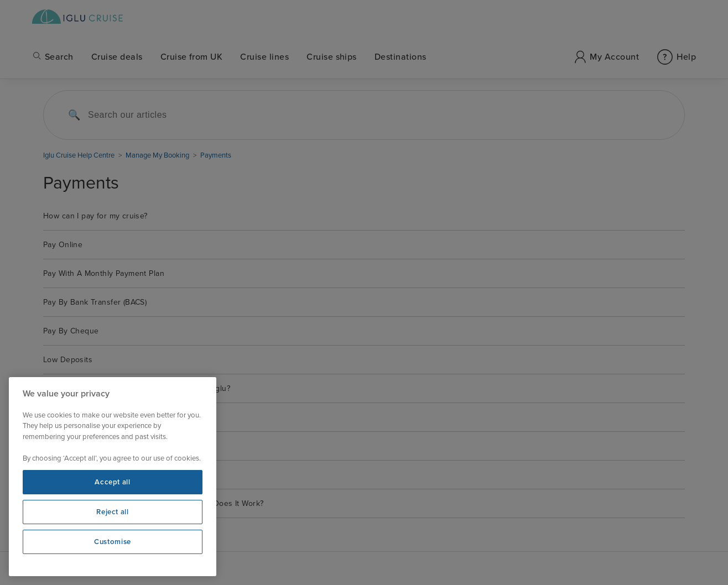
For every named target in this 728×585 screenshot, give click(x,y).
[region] (113, 477)
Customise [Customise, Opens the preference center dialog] (113, 542)
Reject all (113, 512)
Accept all (113, 482)
